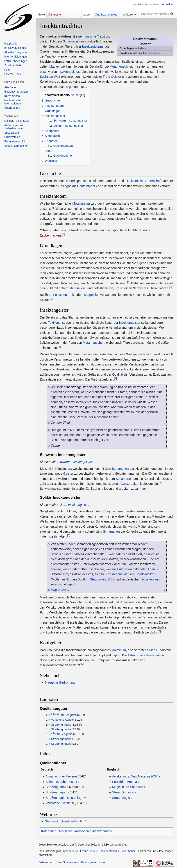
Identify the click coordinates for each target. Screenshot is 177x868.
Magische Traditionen (74, 831)
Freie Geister (112, 77)
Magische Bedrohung (60, 682)
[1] (52, 207)
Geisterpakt (129, 484)
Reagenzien (91, 295)
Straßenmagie (55, 792)
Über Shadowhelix (67, 862)
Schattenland (150, 579)
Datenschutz (46, 862)
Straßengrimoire (70, 715)
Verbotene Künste (62, 720)
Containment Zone (90, 186)
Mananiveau (78, 288)
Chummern (114, 574)
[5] (160, 482)
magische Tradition (96, 36)
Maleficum (119, 650)
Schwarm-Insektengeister (74, 462)
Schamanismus (74, 41)
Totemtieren (82, 204)
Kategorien (49, 831)
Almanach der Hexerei (61, 776)
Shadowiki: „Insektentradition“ (66, 821)
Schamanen (120, 469)
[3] (59, 347)
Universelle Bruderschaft (144, 181)
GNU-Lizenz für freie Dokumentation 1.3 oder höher (104, 851)
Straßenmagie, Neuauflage (64, 798)
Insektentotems (93, 46)
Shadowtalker (145, 574)
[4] (115, 378)
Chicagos (65, 186)
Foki (72, 295)
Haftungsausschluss (93, 862)
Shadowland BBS (102, 579)
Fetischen (60, 295)
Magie (154, 650)
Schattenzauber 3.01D (61, 782)
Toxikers (54, 323)
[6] (159, 631)
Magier (54, 66)
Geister (68, 474)
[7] (83, 664)
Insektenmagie (103, 831)
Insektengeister (68, 72)
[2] (171, 287)
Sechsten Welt (50, 77)
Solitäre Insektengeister (73, 505)
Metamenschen (94, 343)
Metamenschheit (121, 66)
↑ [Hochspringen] (50, 720)
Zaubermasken (50, 235)
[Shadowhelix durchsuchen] (158, 14)
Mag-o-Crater (60, 590)
